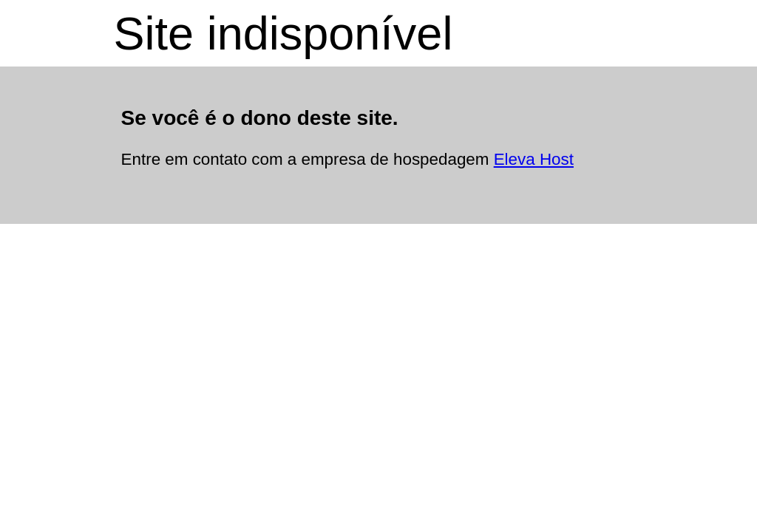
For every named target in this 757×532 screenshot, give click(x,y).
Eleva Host (534, 159)
